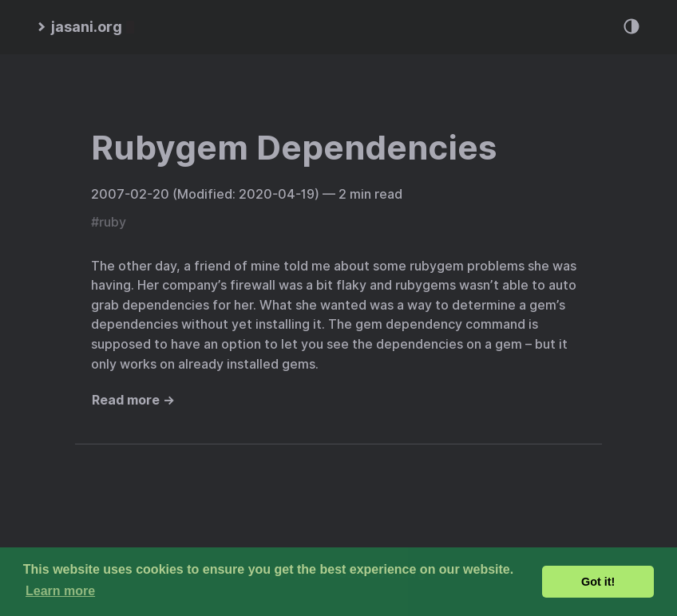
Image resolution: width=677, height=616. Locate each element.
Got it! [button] (598, 582)
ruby (113, 222)
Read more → (133, 400)
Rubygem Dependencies (294, 148)
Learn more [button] (60, 591)
